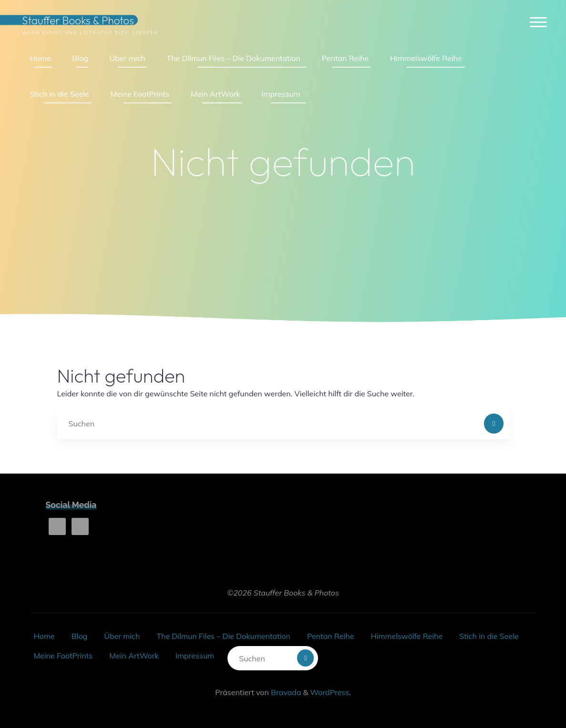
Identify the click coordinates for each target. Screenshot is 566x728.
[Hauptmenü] (538, 23)
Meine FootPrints (63, 656)
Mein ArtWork (134, 656)
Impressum (195, 656)
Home (44, 636)
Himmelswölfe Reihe (406, 636)
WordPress (329, 692)
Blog (79, 636)
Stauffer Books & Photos (78, 20)
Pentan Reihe (330, 636)
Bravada (285, 692)
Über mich (122, 636)
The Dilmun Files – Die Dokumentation (223, 636)
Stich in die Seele (489, 636)
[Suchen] (494, 424)
